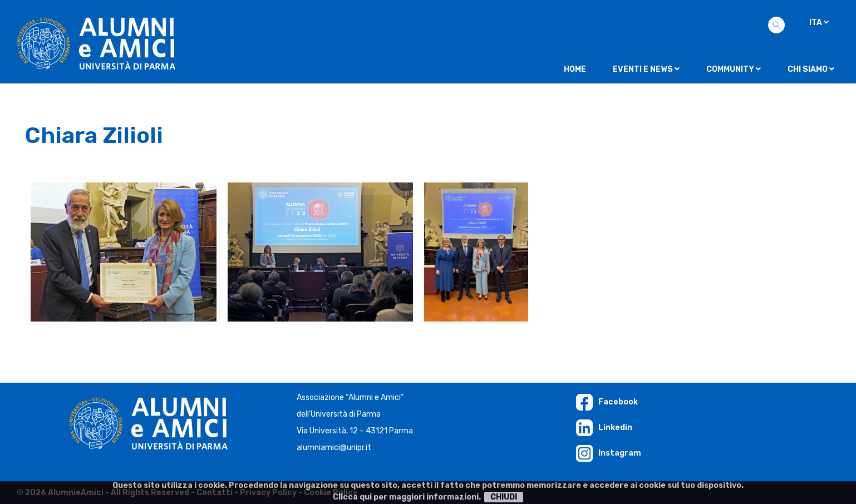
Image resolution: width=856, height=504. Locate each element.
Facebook (607, 402)
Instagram (609, 453)
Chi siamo (811, 69)
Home (575, 69)
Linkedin (604, 428)
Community (734, 69)
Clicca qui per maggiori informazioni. (407, 497)
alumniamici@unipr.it (334, 448)
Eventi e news (646, 69)
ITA (819, 23)
